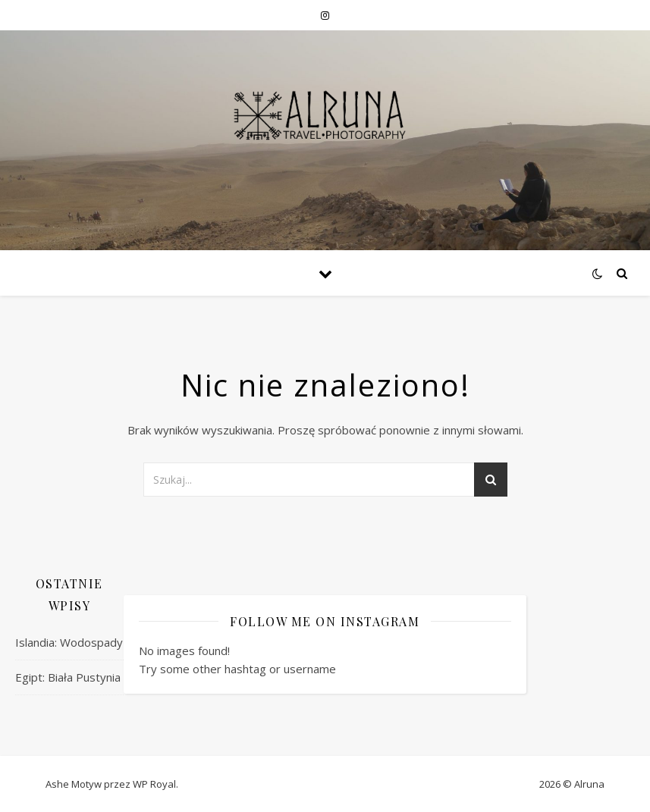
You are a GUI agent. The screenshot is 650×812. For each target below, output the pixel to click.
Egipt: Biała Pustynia (68, 677)
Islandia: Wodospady (69, 642)
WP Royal (154, 784)
